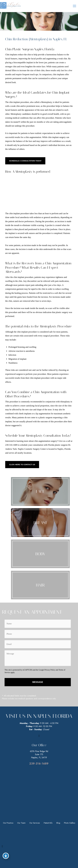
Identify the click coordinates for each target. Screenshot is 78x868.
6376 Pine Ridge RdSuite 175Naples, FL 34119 (39, 754)
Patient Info (48, 823)
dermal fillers (11, 70)
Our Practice (8, 823)
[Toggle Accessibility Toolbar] (6, 856)
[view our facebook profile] (39, 736)
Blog (58, 823)
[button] (25, 161)
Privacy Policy (50, 670)
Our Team (21, 823)
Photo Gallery (70, 823)
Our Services (35, 823)
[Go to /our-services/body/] (40, 554)
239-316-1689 (11, 445)
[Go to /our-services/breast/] (40, 523)
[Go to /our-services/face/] (40, 491)
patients (9, 78)
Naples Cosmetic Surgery (29, 449)
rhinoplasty (65, 402)
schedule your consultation (32, 445)
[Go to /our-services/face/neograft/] (40, 585)
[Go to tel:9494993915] (39, 764)
